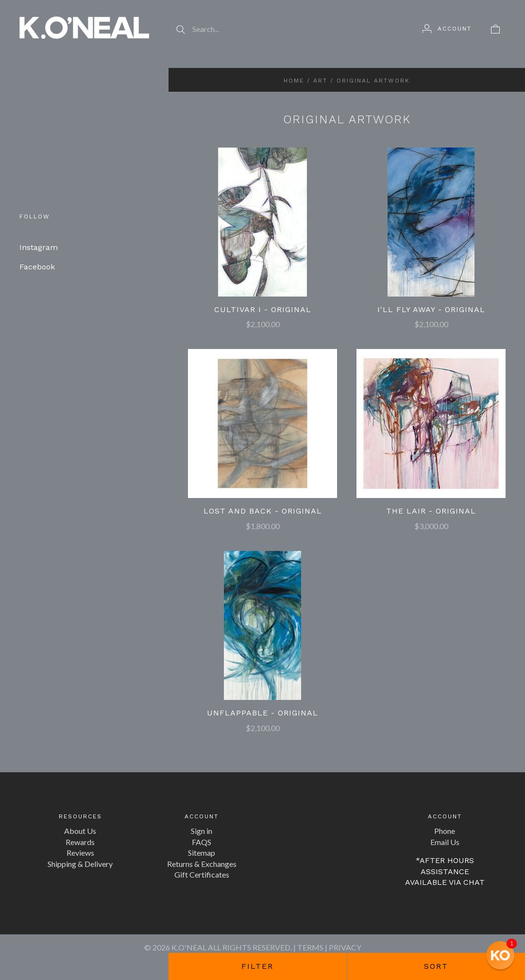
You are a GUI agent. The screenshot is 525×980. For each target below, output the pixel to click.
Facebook (37, 267)
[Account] (447, 29)
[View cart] (495, 29)
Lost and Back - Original (263, 511)
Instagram (39, 247)
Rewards (80, 842)
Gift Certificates (202, 874)
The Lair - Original (431, 511)
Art (320, 81)
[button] (500, 955)
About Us (80, 831)
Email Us (445, 842)
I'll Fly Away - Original (431, 309)
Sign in (202, 831)
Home (294, 81)
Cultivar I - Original (263, 309)
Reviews (80, 853)
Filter (257, 966)
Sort (436, 966)
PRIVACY (345, 947)
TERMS (310, 947)
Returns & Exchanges (202, 864)
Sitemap (202, 853)
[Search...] (286, 29)
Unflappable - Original (262, 713)
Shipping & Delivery (80, 864)
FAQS (202, 842)
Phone (445, 831)
